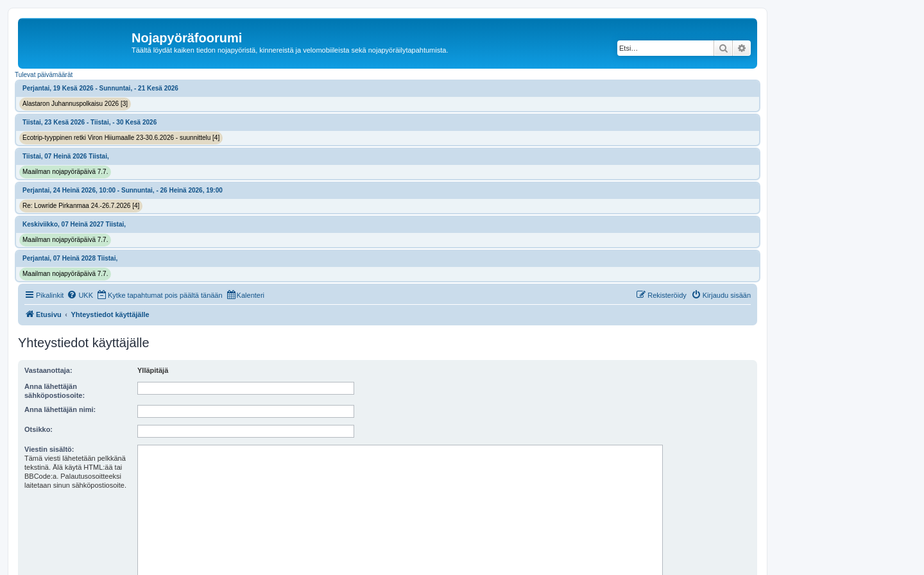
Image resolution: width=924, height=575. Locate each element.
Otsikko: (38, 429)
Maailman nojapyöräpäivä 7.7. (65, 172)
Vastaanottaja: (48, 370)
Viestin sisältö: (49, 449)
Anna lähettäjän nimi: (60, 409)
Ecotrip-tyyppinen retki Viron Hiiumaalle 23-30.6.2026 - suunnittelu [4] (121, 138)
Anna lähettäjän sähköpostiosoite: (55, 391)
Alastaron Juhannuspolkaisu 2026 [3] (75, 104)
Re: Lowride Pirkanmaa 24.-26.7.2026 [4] (81, 206)
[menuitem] (80, 295)
